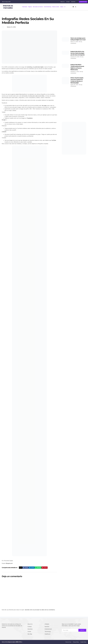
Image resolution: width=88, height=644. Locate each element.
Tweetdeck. (30, 118)
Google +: (4, 120)
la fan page (43, 105)
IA (65, 7)
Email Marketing (48, 7)
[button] (21, 568)
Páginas (30, 7)
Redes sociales (56, 7)
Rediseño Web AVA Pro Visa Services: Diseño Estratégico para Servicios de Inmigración (78, 53)
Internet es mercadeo (8, 7)
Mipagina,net (9, 563)
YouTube (54, 140)
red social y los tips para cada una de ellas (33, 96)
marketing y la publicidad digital (35, 67)
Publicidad (25, 7)
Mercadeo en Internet (38, 7)
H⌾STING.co (19, 642)
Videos (62, 7)
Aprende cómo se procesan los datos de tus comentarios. (40, 610)
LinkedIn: (4, 132)
